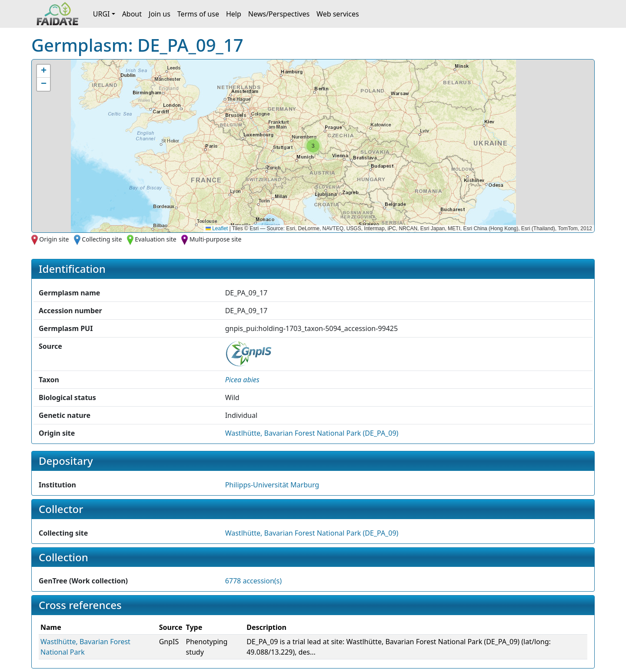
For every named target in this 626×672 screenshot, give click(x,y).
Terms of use (198, 14)
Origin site (54, 239)
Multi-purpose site (216, 239)
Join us (160, 14)
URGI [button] (102, 14)
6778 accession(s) (253, 581)
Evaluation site (156, 239)
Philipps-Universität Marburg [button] (272, 485)
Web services (338, 14)
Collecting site (102, 239)
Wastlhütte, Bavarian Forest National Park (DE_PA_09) (312, 433)
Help (234, 14)
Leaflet (217, 228)
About (132, 14)
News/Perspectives (279, 14)
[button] (313, 146)
